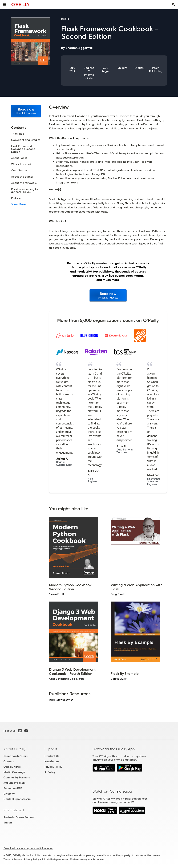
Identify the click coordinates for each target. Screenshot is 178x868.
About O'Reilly (14, 749)
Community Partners (17, 777)
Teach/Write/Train (15, 756)
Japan (8, 823)
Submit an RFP (13, 788)
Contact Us (52, 756)
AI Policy (50, 772)
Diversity (9, 794)
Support (51, 749)
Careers (9, 761)
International (14, 810)
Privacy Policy (53, 767)
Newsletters (52, 761)
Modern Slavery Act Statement (87, 860)
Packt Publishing (156, 70)
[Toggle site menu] (5, 5)
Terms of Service (13, 860)
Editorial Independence (55, 860)
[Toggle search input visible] (173, 5)
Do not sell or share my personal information (28, 848)
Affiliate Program (15, 783)
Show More (18, 204)
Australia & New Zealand (19, 817)
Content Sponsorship (17, 799)
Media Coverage (14, 772)
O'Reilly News (12, 767)
